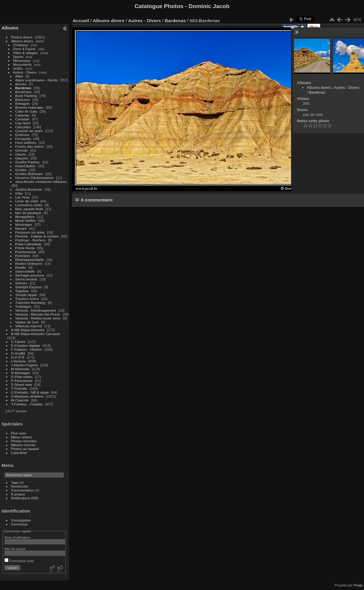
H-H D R (18, 357)
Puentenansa (26, 252)
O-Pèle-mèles (22, 377)
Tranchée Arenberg (30, 303)
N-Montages (21, 373)
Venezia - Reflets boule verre (38, 318)
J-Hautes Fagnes (25, 365)
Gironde (22, 150)
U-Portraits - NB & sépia (30, 392)
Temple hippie (26, 295)
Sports (18, 57)
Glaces (21, 154)
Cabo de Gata (26, 111)
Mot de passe (15, 549)
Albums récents (23, 445)
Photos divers (22, 37)
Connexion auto (19, 561)
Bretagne (23, 103)
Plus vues (19, 433)
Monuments (22, 64)
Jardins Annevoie (29, 189)
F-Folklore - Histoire (27, 349)
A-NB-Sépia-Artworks (28, 330)
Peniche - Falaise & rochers (37, 236)
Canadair (23, 119)
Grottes (21, 170)
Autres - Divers (25, 72)
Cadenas (22, 115)
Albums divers (22, 41)
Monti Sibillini (26, 221)
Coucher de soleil (29, 131)
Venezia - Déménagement (36, 310)
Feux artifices (26, 142)
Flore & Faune (24, 49)
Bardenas (23, 88)
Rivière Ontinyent (29, 263)
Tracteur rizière (27, 299)
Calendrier (19, 453)
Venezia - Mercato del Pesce (38, 314)
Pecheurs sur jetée (30, 232)
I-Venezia (18, 361)
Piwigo (358, 585)
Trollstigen (23, 306)
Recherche (20, 486)
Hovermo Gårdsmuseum (35, 178)
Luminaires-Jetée (29, 205)
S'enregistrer (21, 520)
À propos (18, 494)
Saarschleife (25, 271)
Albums (10, 28)
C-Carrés (18, 342)
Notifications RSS (25, 498)
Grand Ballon (26, 166)
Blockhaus (23, 92)
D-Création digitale (26, 345)
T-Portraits (19, 388)
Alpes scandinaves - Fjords (36, 80)
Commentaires (23, 490)
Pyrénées (23, 256)
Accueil (81, 21)
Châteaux (21, 45)
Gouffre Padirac (28, 162)
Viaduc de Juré (27, 322)
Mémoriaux (22, 61)
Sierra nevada (26, 279)
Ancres (21, 84)
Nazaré (21, 228)
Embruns (22, 135)
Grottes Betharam (29, 174)
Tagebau (22, 291)
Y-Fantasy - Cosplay (27, 404)
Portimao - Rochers (30, 240)
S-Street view (22, 384)
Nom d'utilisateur (18, 537)
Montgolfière (25, 217)
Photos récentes (24, 441)
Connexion (20, 524)
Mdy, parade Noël (29, 209)
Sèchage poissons (30, 275)
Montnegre (24, 224)
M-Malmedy (20, 369)
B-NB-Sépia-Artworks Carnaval (35, 334)
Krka (19, 193)
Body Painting (26, 96)
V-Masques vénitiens (27, 396)
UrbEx (18, 68)
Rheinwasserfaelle (30, 260)
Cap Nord (23, 123)
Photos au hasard (25, 449)
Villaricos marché (29, 326)
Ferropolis (23, 139)
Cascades (23, 127)
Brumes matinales (29, 107)
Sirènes (21, 283)
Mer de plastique (28, 213)
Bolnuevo (23, 100)
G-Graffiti (18, 353)
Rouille (21, 267)
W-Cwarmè (20, 400)
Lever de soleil (27, 201)
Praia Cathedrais (29, 244)
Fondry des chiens (30, 146)
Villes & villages (26, 53)
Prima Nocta (25, 248)
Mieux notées (22, 437)
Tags (15, 482)
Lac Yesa (23, 197)
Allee (19, 76)
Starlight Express (29, 287)
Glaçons (22, 158)
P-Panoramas (22, 381)
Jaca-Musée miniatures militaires (41, 182)
